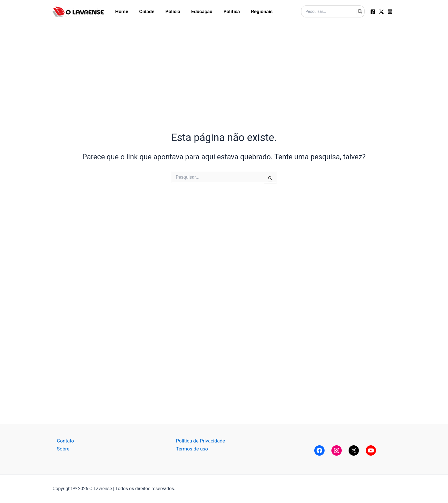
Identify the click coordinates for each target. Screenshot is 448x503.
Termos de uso (192, 449)
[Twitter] (381, 12)
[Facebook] (373, 12)
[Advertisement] (224, 63)
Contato (65, 441)
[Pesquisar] (360, 11)
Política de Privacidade (201, 441)
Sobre (63, 449)
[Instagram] (390, 12)
